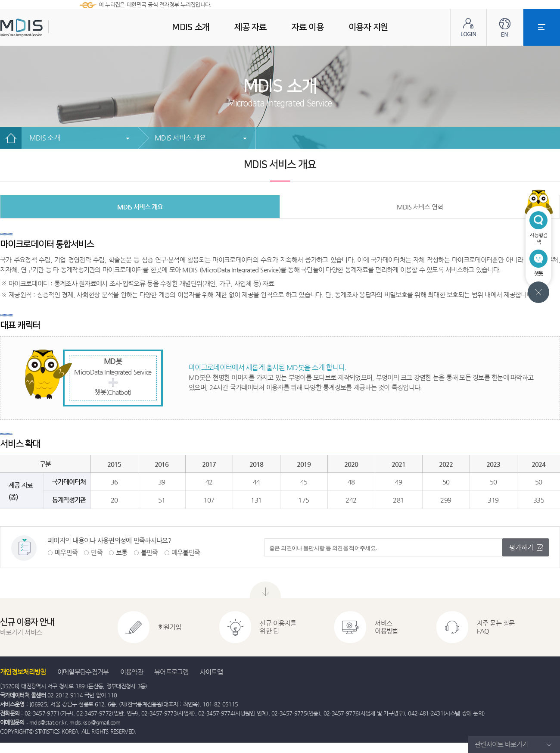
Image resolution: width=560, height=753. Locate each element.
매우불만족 (186, 552)
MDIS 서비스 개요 (180, 138)
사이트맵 (211, 672)
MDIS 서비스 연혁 (420, 207)
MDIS (43, 28)
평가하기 (521, 547)
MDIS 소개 (45, 138)
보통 (122, 552)
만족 (97, 552)
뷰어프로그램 (171, 672)
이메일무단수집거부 (83, 672)
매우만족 (66, 552)
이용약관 (132, 672)
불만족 (149, 552)
